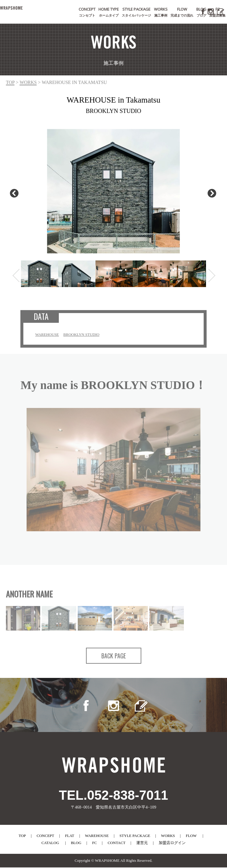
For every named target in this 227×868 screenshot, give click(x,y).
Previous (13, 193)
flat (70, 836)
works (28, 82)
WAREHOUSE (48, 338)
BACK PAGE (114, 659)
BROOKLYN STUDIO (82, 338)
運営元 (142, 843)
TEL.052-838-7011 (113, 796)
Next (210, 193)
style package (135, 836)
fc (95, 843)
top (10, 82)
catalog (50, 843)
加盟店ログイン (172, 843)
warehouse (97, 836)
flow (191, 836)
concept (45, 836)
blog (76, 843)
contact (116, 843)
